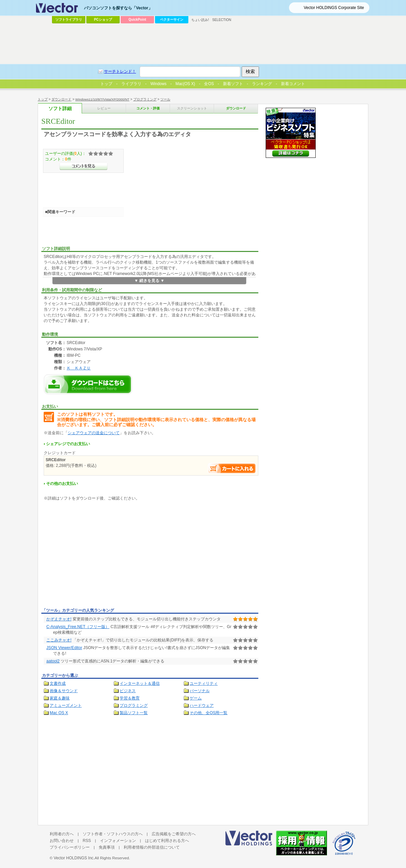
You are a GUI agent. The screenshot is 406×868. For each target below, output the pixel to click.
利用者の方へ (62, 834)
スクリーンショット (192, 108)
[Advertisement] (97, 556)
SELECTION (222, 20)
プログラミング (145, 99)
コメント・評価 (148, 108)
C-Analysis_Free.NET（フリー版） (78, 627)
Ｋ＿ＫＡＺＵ (79, 368)
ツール (165, 99)
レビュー (104, 108)
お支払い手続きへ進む (232, 468)
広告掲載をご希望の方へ (174, 834)
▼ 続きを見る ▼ (149, 281)
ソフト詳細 (60, 109)
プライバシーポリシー (70, 847)
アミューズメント (66, 705)
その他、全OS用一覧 (209, 713)
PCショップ (103, 20)
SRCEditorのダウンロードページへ (88, 384)
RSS (87, 841)
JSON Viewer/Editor (64, 648)
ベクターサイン (172, 20)
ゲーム (196, 698)
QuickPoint (137, 20)
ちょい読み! (200, 20)
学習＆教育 (130, 698)
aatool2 (53, 661)
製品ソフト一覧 (134, 713)
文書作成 (58, 683)
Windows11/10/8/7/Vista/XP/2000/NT (102, 99)
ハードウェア (202, 705)
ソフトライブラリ (69, 20)
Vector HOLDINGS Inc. (74, 858)
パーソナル (200, 691)
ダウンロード (61, 99)
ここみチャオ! (59, 640)
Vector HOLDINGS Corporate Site (334, 8)
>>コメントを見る (83, 166)
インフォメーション (118, 841)
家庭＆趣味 (60, 698)
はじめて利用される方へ (167, 841)
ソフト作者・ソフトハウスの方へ (113, 834)
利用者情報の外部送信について (152, 847)
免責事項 (107, 847)
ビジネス (128, 691)
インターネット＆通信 (140, 683)
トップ (43, 99)
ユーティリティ (204, 683)
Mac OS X (59, 713)
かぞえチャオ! (59, 619)
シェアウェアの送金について (94, 433)
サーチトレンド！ (120, 71)
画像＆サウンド (64, 691)
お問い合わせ (62, 841)
